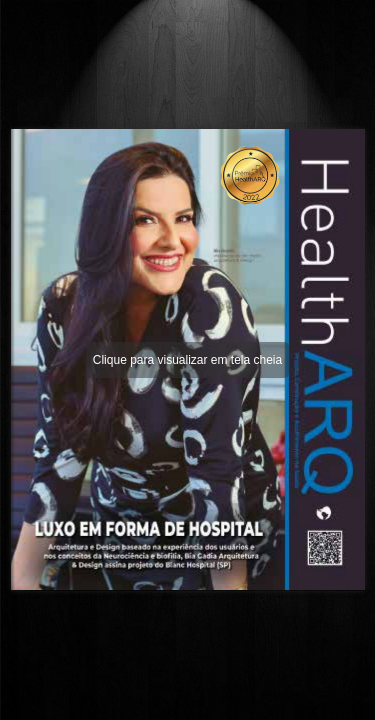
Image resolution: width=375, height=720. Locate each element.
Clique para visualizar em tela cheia (187, 360)
